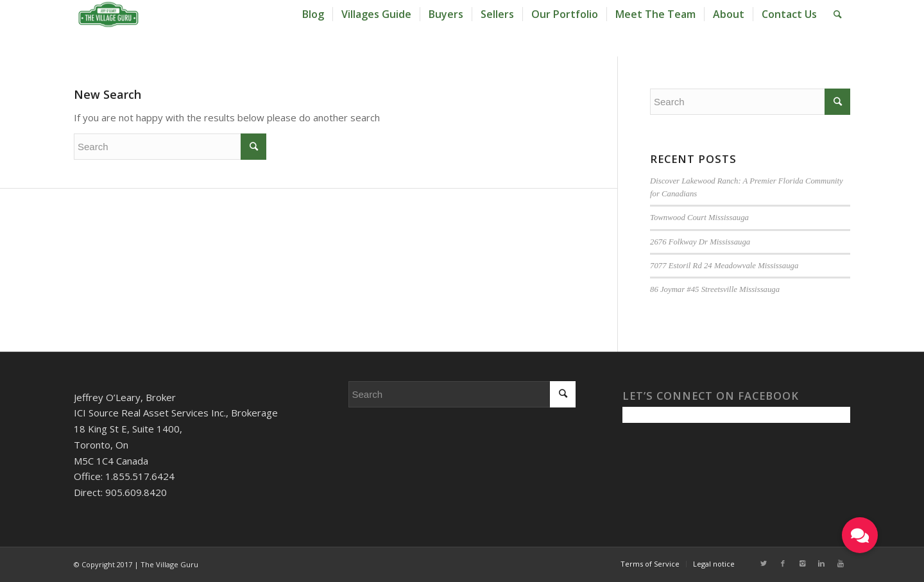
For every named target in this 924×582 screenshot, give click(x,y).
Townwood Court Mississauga (699, 218)
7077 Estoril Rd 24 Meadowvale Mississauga (724, 266)
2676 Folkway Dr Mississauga (700, 242)
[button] (860, 535)
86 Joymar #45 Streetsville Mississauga (715, 289)
